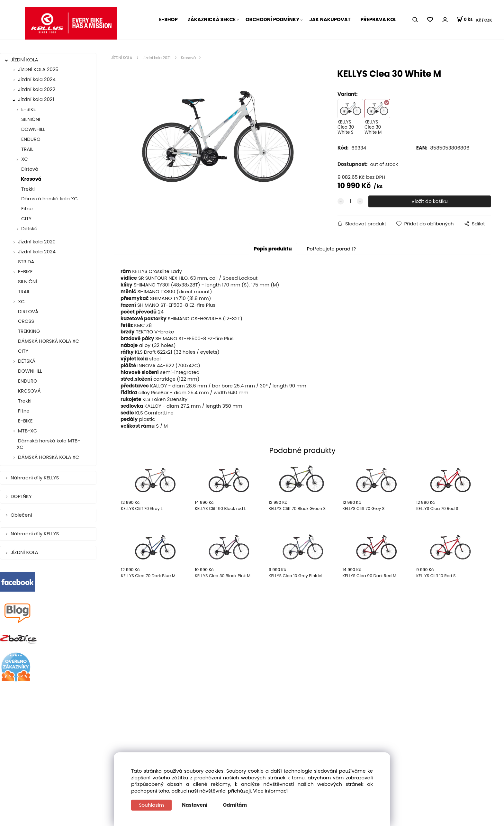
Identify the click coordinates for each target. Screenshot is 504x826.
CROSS (25, 321)
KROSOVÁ (29, 391)
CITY (26, 218)
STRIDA (25, 262)
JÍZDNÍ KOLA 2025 (38, 69)
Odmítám (235, 805)
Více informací (271, 791)
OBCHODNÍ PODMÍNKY (272, 19)
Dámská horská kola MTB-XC (48, 444)
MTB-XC (27, 431)
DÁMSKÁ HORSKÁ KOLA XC (48, 341)
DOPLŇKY (22, 496)
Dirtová (29, 169)
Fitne (26, 209)
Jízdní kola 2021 (36, 99)
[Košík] (465, 20)
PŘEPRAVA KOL (379, 19)
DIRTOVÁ (27, 311)
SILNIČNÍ (30, 119)
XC (25, 159)
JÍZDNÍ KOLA (25, 60)
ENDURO (30, 139)
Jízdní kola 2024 (37, 79)
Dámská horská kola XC (49, 199)
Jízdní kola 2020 (37, 242)
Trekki (27, 189)
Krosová (31, 179)
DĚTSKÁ (27, 361)
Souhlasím (151, 805)
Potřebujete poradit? (331, 249)
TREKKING (28, 331)
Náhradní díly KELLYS (35, 478)
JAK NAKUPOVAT (330, 19)
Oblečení (22, 515)
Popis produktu (273, 249)
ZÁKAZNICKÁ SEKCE (212, 19)
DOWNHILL (32, 129)
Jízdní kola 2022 (37, 89)
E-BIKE (28, 109)
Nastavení (195, 805)
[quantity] (350, 201)
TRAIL (27, 149)
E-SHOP (168, 19)
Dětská (29, 228)
